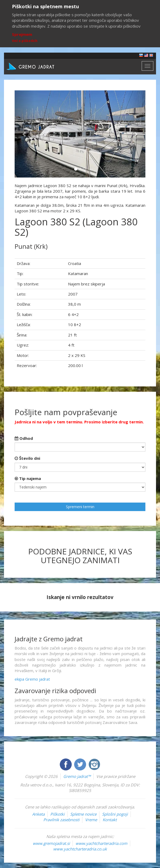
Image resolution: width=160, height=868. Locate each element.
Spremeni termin (80, 507)
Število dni (27, 458)
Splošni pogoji (115, 814)
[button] (24, 134)
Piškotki (57, 814)
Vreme (91, 820)
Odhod (24, 438)
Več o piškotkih (25, 41)
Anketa (38, 814)
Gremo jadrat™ (77, 776)
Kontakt (110, 820)
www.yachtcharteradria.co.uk (80, 849)
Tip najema (28, 478)
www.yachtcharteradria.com (101, 843)
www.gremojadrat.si (51, 843)
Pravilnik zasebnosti (61, 820)
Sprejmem (22, 34)
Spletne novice (83, 814)
